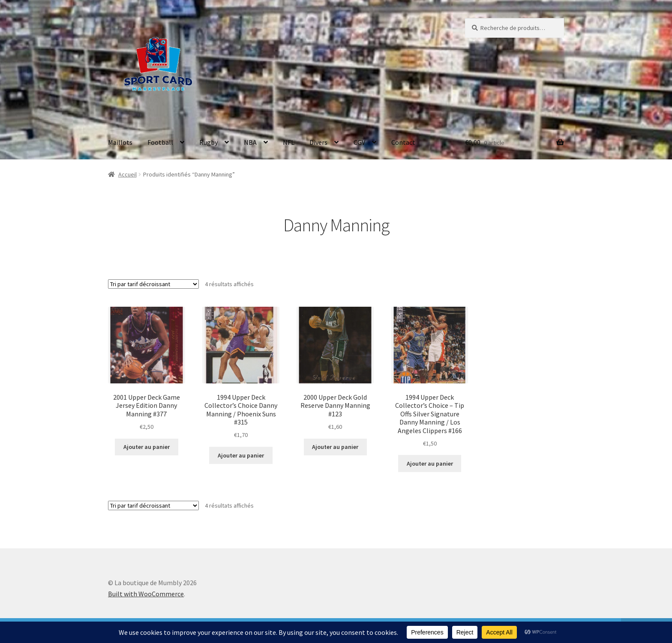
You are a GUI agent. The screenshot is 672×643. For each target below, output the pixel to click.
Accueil (127, 174)
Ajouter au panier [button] (147, 447)
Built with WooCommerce (146, 594)
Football (160, 142)
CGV (359, 142)
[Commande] (153, 284)
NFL (289, 142)
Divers (318, 142)
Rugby (208, 142)
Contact (403, 142)
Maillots (120, 142)
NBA (250, 142)
